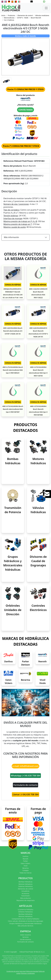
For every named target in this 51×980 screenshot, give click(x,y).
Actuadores (26, 891)
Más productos (25, 898)
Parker (25, 861)
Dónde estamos (25, 939)
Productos (11, 15)
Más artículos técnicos (25, 926)
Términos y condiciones (28, 973)
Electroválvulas (9, 18)
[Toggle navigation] (46, 8)
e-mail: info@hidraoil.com (25, 766)
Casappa (26, 870)
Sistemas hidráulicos (25, 886)
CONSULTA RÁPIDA (13, 285)
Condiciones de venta (13, 971)
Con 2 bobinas (9, 20)
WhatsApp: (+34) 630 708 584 (26, 776)
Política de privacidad (32, 971)
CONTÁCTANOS (25, 110)
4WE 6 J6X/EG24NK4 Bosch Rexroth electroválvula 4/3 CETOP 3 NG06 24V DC (13, 331)
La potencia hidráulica (26, 909)
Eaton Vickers (26, 863)
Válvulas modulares (42, 15)
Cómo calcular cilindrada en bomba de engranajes (25, 921)
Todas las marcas (25, 873)
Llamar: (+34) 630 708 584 (25, 794)
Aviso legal (22, 971)
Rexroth (42, 661)
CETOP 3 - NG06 (23, 18)
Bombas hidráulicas (25, 882)
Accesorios (25, 893)
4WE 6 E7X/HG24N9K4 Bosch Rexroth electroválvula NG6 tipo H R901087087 (13, 409)
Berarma (25, 680)
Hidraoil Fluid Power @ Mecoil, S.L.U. (32, 952)
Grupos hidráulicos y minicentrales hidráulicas (25, 923)
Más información (11, 237)
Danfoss (9, 661)
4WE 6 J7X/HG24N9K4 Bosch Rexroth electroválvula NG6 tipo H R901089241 (13, 370)
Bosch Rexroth (36, 18)
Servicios (25, 937)
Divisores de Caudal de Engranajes (38, 561)
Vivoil (25, 866)
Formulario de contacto (26, 785)
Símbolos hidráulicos (25, 912)
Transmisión (25, 896)
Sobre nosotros (25, 935)
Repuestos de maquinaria (26, 900)
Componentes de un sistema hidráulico (25, 919)
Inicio (3, 15)
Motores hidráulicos (26, 884)
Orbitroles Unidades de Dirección (13, 610)
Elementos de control (25, 15)
